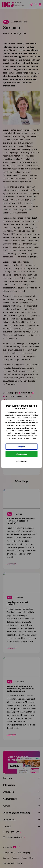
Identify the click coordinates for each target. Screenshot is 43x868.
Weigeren (21, 447)
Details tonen (21, 461)
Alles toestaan (22, 454)
